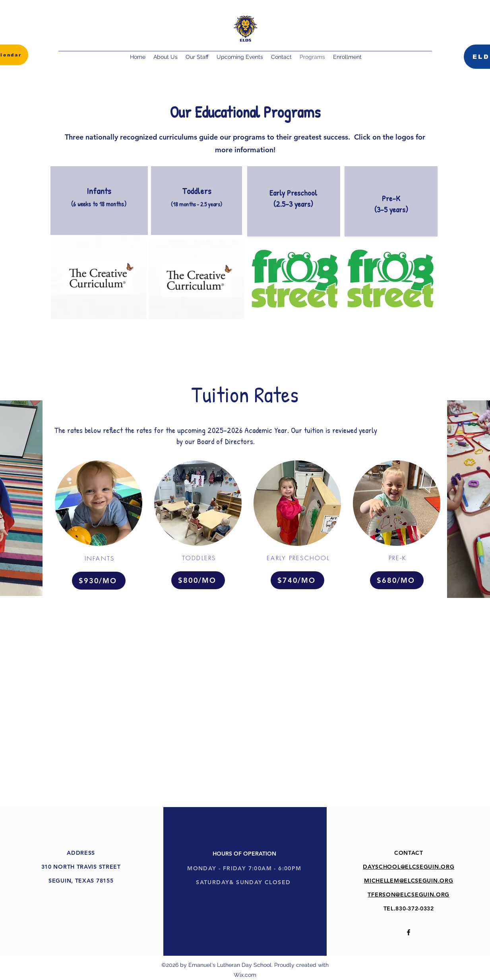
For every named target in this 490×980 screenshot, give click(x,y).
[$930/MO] (99, 581)
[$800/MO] (198, 580)
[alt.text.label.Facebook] (409, 932)
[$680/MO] (397, 580)
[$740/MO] (297, 580)
